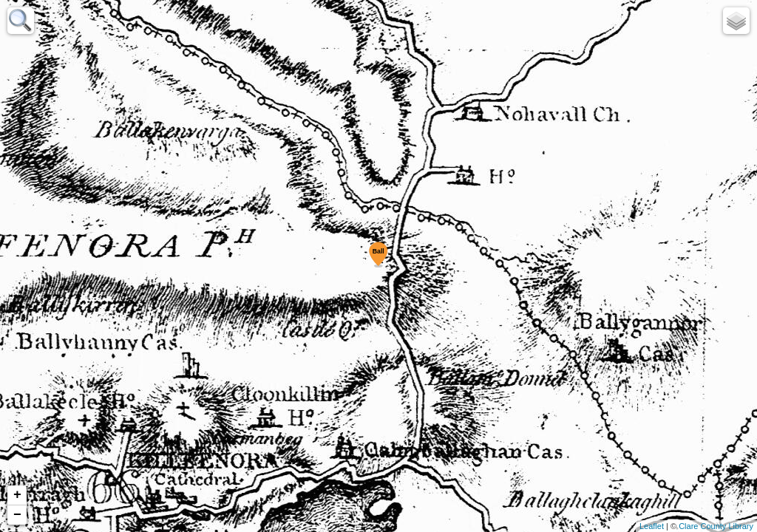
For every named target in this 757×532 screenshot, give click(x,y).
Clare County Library (716, 526)
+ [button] (17, 495)
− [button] (17, 515)
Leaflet (652, 526)
